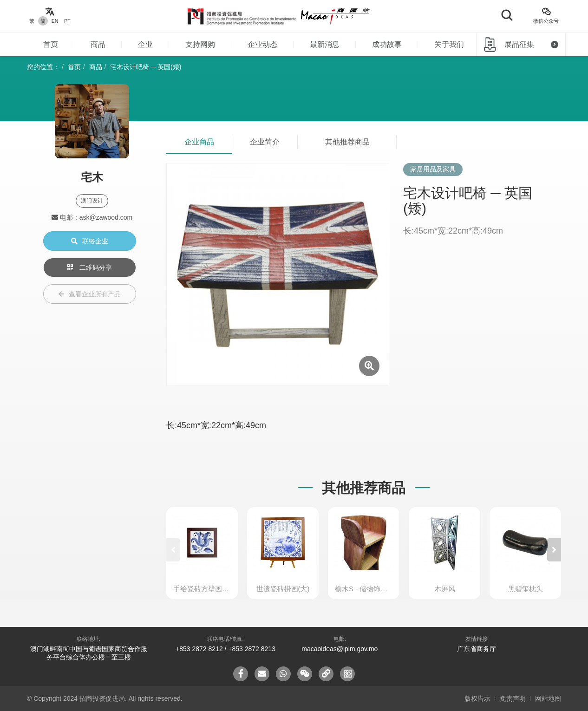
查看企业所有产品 (90, 294)
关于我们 (449, 44)
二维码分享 (90, 267)
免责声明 (513, 698)
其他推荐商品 (347, 142)
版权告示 (477, 698)
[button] (554, 550)
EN (55, 21)
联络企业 (90, 241)
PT (67, 21)
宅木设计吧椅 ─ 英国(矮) (146, 67)
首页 (51, 44)
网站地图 (548, 698)
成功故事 (387, 44)
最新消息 (325, 44)
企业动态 (262, 44)
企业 (145, 44)
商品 (98, 44)
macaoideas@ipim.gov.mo (340, 649)
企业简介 (265, 142)
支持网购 (200, 44)
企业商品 (199, 142)
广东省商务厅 (477, 649)
